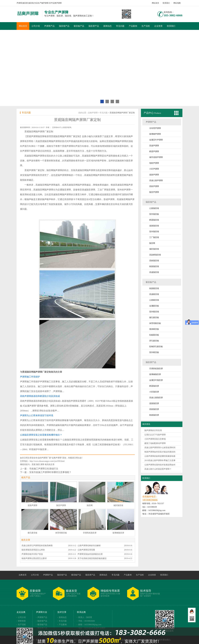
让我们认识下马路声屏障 (155, 435)
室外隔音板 (154, 214)
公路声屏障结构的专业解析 (89, 546)
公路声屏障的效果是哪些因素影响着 (160, 456)
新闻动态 (108, 26)
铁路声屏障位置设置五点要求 (34, 558)
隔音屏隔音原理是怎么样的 (33, 550)
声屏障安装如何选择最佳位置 (90, 554)
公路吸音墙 (154, 300)
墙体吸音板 (154, 329)
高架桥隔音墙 (155, 255)
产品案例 (133, 26)
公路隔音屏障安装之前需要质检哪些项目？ (41, 435)
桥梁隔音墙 (154, 220)
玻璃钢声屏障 (155, 134)
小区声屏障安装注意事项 (155, 439)
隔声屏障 (40, 132)
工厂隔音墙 (154, 237)
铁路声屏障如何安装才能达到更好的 (160, 452)
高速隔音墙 (154, 272)
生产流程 (146, 26)
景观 (34, 464)
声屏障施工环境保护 (30, 377)
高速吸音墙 (154, 294)
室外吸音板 (154, 352)
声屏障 (34, 136)
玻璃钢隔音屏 (155, 374)
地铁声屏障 (154, 163)
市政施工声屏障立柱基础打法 (44, 469)
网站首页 (155, 3)
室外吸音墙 (154, 312)
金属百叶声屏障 (156, 140)
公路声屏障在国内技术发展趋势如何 (160, 465)
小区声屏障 (154, 169)
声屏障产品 (49, 26)
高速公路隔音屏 (156, 398)
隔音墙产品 (64, 26)
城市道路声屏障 (156, 157)
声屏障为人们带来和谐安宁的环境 (37, 415)
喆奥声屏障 (93, 113)
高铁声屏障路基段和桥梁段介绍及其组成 (40, 396)
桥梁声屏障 (154, 151)
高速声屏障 (154, 146)
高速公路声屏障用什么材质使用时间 (160, 448)
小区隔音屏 (154, 392)
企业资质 (158, 26)
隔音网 (152, 243)
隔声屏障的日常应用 (153, 430)
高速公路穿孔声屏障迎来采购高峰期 (37, 546)
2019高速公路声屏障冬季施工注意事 (160, 460)
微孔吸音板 (154, 318)
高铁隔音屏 (154, 409)
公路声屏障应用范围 (86, 550)
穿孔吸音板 (154, 341)
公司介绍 (36, 26)
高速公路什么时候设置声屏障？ (158, 469)
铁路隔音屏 (154, 415)
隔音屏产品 (94, 26)
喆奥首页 (23, 575)
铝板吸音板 (154, 335)
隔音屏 (129, 161)
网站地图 (177, 3)
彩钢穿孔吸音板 (156, 347)
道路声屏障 (154, 175)
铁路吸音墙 (154, 288)
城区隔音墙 (154, 249)
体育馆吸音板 (155, 323)
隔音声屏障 (154, 192)
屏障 (42, 464)
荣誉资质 (22, 621)
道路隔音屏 (154, 403)
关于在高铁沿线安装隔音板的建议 (92, 558)
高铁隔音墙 (154, 261)
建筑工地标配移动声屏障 (155, 443)
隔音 (38, 464)
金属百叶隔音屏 (156, 380)
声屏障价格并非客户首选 (32, 554)
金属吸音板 (154, 306)
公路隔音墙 (154, 208)
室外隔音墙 (154, 232)
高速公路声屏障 (156, 181)
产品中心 (149, 113)
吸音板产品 (79, 26)
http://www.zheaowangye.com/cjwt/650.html (47, 461)
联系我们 (166, 3)
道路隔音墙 (154, 226)
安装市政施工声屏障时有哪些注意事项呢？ (50, 472)
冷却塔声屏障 (155, 128)
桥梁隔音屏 (154, 386)
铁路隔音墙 (154, 266)
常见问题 (120, 26)
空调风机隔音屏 (156, 369)
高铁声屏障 (154, 186)
